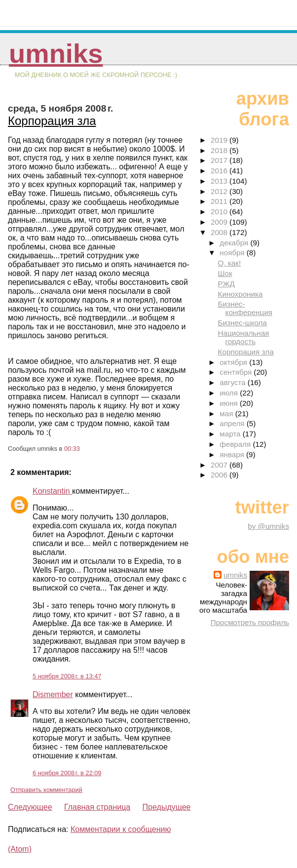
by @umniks (268, 526)
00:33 (72, 449)
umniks (56, 54)
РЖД (226, 284)
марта (231, 434)
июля (230, 393)
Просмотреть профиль (250, 622)
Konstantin (52, 491)
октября (234, 362)
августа (234, 382)
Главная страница (97, 807)
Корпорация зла (52, 121)
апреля (233, 423)
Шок (225, 273)
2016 (220, 171)
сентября (237, 372)
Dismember (53, 694)
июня (230, 403)
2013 (220, 181)
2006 (220, 475)
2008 (220, 232)
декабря (235, 243)
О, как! (230, 263)
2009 (220, 222)
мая (227, 414)
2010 (220, 212)
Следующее (30, 807)
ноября (233, 253)
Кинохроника (241, 294)
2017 (220, 160)
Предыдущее (167, 807)
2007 (220, 465)
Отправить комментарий (46, 790)
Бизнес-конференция (245, 308)
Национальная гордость (244, 337)
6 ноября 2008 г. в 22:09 (67, 773)
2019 (220, 140)
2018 (220, 150)
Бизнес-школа (242, 323)
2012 (220, 191)
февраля (236, 444)
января (233, 454)
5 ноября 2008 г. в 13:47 (67, 676)
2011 (220, 201)
